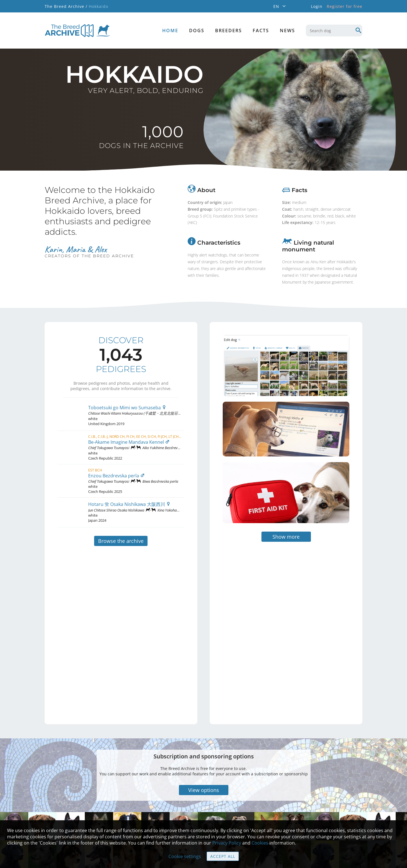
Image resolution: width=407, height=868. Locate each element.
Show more (286, 501)
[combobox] (334, 31)
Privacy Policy (227, 843)
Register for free (345, 6)
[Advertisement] (262, 591)
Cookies (260, 843)
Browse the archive (121, 541)
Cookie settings (185, 856)
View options (204, 755)
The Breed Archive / (66, 6)
